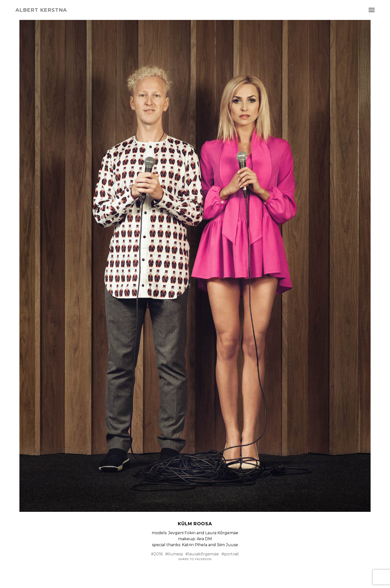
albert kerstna (41, 10)
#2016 (157, 554)
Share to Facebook (195, 559)
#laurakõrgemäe (202, 554)
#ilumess (174, 554)
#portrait (230, 554)
